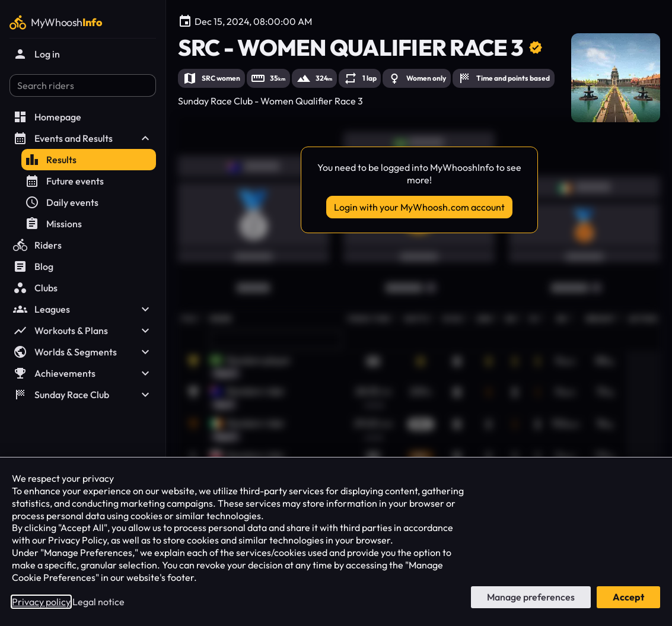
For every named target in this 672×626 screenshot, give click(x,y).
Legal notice (98, 602)
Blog (33, 266)
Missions (53, 224)
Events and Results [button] (83, 138)
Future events (64, 181)
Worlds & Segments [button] (83, 352)
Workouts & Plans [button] (83, 331)
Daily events (62, 202)
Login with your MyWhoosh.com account (419, 207)
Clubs (35, 288)
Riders (37, 245)
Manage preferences (531, 597)
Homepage (47, 117)
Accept (628, 597)
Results (51, 160)
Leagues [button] (83, 309)
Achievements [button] (83, 373)
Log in (36, 54)
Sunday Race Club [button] (83, 395)
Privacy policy (41, 602)
